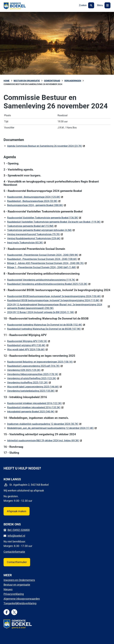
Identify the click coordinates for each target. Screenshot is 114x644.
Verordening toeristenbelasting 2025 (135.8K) (32, 391)
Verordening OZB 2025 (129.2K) (25, 370)
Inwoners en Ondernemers (19, 580)
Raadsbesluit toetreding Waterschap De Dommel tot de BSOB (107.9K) (45, 329)
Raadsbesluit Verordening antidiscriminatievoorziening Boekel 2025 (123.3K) (49, 284)
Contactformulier (17, 562)
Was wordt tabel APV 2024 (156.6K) (27, 349)
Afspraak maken (17, 511)
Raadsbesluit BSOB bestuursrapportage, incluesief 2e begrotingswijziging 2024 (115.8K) (55, 300)
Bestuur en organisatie (17, 585)
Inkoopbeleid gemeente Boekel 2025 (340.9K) (32, 411)
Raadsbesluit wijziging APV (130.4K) (28, 345)
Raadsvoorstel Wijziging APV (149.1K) (29, 341)
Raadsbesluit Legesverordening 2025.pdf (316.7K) (35, 366)
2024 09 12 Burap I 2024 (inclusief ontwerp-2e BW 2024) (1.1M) (42, 312)
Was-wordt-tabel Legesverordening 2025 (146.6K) (34, 387)
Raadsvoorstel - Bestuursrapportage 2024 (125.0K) (35, 197)
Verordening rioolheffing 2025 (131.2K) (29, 382)
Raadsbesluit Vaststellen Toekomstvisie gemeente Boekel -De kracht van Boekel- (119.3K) (55, 222)
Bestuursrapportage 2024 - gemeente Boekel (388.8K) (37, 205)
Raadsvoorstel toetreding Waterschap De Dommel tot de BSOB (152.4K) (46, 325)
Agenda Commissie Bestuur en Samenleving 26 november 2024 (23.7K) (46, 146)
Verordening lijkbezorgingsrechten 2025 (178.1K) (34, 374)
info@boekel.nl (16, 536)
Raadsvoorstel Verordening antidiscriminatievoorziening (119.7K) (43, 280)
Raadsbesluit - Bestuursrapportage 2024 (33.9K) (34, 201)
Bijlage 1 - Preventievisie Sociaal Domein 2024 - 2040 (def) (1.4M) (43, 267)
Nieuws (8, 589)
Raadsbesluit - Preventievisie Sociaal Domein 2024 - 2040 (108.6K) (43, 259)
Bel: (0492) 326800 (19, 530)
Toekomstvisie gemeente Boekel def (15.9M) (32, 226)
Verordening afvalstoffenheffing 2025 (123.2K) (33, 378)
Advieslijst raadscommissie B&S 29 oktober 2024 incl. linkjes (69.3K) (45, 440)
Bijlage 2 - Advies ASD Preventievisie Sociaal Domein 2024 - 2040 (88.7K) (47, 263)
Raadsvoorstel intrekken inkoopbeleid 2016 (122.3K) (36, 403)
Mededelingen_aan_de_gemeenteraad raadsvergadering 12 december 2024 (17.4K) (52, 428)
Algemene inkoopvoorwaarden (22, 599)
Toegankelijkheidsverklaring (20, 603)
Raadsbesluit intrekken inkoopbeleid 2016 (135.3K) (35, 407)
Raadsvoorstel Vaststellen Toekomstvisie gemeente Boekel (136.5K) (44, 218)
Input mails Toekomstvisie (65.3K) (26, 242)
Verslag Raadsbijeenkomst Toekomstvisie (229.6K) (35, 238)
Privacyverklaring (14, 594)
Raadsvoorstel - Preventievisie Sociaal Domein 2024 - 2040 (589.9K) (44, 255)
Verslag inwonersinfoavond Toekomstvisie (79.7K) (35, 234)
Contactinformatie (14, 552)
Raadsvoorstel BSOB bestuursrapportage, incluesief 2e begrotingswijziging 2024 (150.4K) (55, 296)
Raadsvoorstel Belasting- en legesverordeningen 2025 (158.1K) (41, 362)
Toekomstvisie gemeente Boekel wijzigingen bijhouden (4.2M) (41, 230)
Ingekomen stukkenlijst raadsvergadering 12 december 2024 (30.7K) (44, 424)
